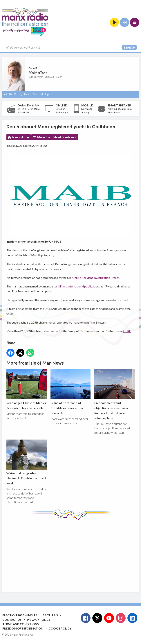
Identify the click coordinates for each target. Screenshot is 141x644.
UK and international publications (79, 286)
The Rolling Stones (20, 94)
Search (129, 47)
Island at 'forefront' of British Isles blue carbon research (71, 392)
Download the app (87, 111)
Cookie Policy (60, 628)
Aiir (32, 634)
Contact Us (12, 620)
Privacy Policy (39, 620)
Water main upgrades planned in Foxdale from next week (27, 462)
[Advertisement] (74, 553)
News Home (21, 137)
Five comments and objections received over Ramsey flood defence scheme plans (114, 394)
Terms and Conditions (21, 624)
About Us (50, 615)
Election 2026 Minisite (20, 615)
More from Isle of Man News (57, 137)
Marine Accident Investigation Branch (96, 278)
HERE (127, 331)
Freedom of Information (23, 628)
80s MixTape (38, 73)
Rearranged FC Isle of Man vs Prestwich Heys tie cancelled (27, 389)
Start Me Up (41, 94)
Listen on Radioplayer (62, 111)
